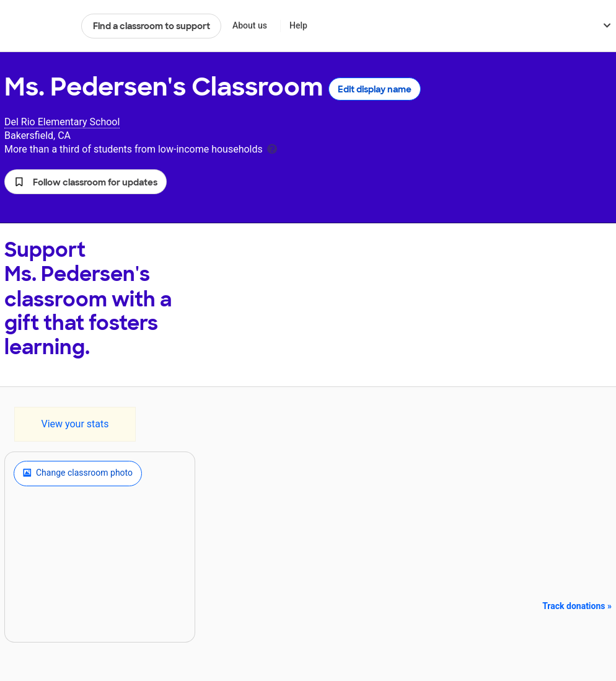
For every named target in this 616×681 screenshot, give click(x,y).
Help (298, 25)
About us (250, 25)
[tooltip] (272, 148)
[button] (86, 182)
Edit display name (375, 89)
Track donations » (577, 606)
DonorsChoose (37, 26)
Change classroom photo (78, 473)
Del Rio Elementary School (62, 122)
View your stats (75, 424)
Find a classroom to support (152, 26)
